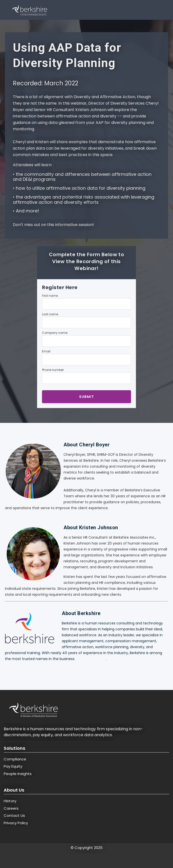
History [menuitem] (10, 801)
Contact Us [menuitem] (14, 815)
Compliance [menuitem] (15, 759)
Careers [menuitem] (11, 808)
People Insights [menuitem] (18, 774)
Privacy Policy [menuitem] (16, 823)
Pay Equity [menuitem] (13, 766)
